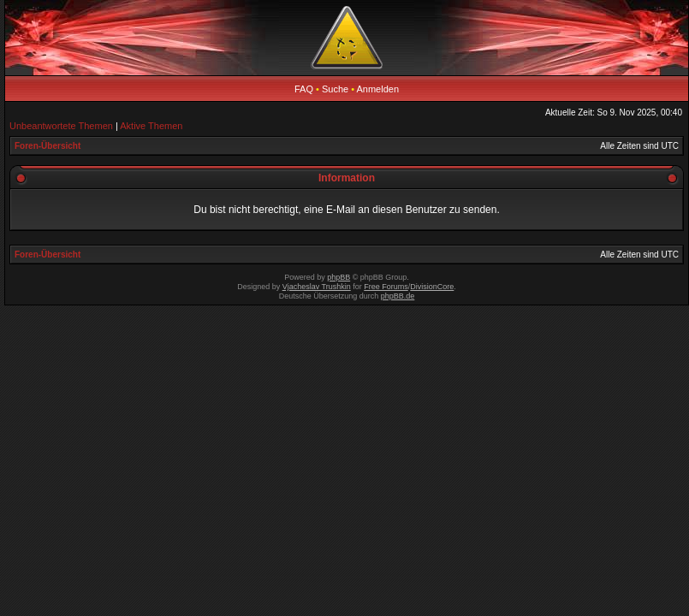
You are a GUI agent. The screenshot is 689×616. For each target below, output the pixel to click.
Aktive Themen (151, 126)
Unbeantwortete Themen (61, 126)
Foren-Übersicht (48, 146)
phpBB (339, 277)
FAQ (304, 89)
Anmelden (378, 89)
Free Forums (386, 287)
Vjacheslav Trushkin (317, 287)
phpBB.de (398, 296)
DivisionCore (432, 287)
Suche (335, 89)
